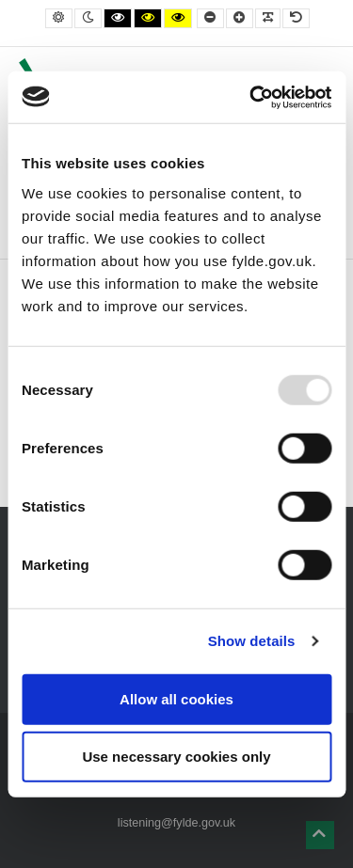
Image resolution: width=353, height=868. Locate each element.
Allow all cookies (176, 698)
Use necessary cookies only (176, 757)
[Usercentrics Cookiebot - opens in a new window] (251, 97)
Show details (252, 641)
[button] (320, 835)
